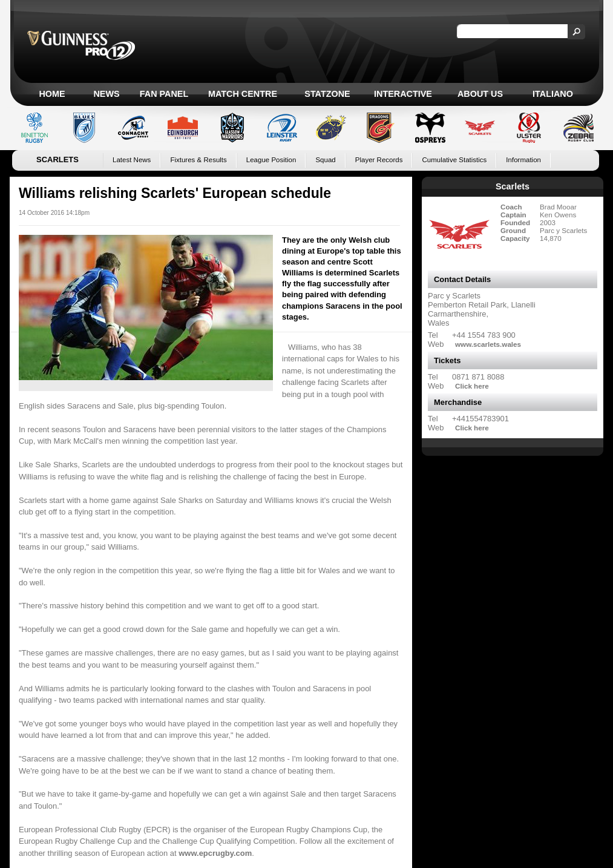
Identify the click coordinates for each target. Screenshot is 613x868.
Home (52, 94)
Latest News (132, 160)
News (106, 94)
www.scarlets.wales (488, 344)
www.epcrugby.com (215, 853)
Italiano (553, 94)
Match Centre (243, 94)
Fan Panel (164, 94)
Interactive (403, 94)
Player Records (379, 160)
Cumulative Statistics (454, 160)
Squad (325, 160)
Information (523, 160)
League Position (271, 160)
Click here (472, 386)
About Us (480, 94)
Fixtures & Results (198, 160)
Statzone (327, 94)
